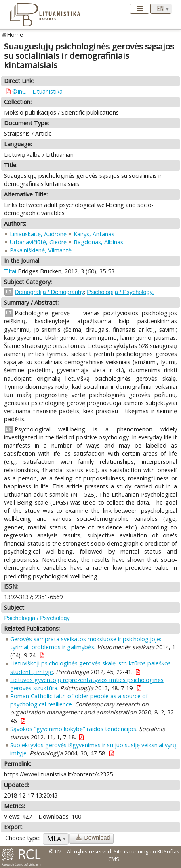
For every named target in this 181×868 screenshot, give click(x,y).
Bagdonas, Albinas (98, 242)
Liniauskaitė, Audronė (38, 234)
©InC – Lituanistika (37, 91)
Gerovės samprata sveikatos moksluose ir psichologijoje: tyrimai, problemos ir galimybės (86, 643)
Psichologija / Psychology (37, 618)
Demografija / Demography (49, 292)
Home (15, 35)
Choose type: (23, 838)
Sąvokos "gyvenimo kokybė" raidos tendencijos (73, 729)
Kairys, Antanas (94, 234)
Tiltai (10, 271)
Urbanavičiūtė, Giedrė (38, 242)
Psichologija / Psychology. (120, 292)
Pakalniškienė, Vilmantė (41, 250)
